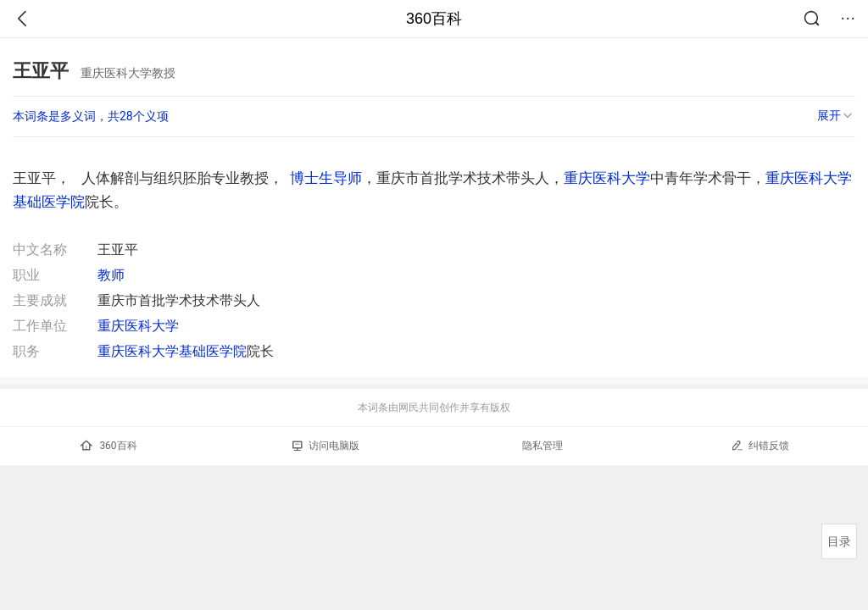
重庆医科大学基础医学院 (172, 351)
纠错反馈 (760, 445)
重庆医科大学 (607, 178)
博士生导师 (326, 178)
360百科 (434, 19)
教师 (111, 275)
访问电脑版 (326, 446)
